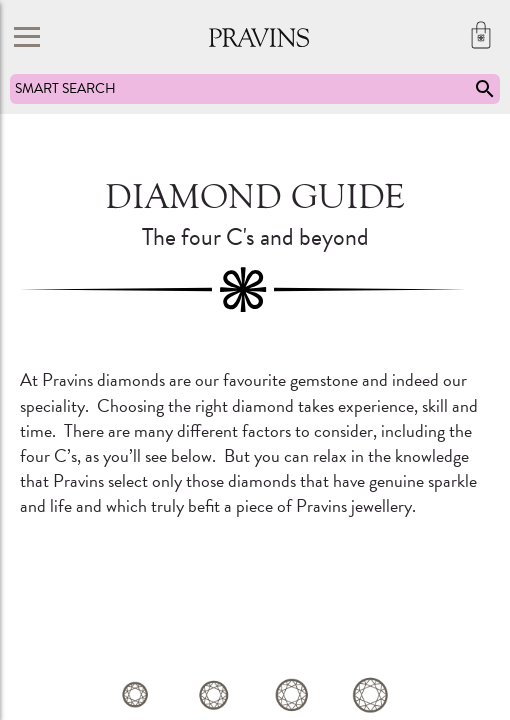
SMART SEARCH (256, 89)
